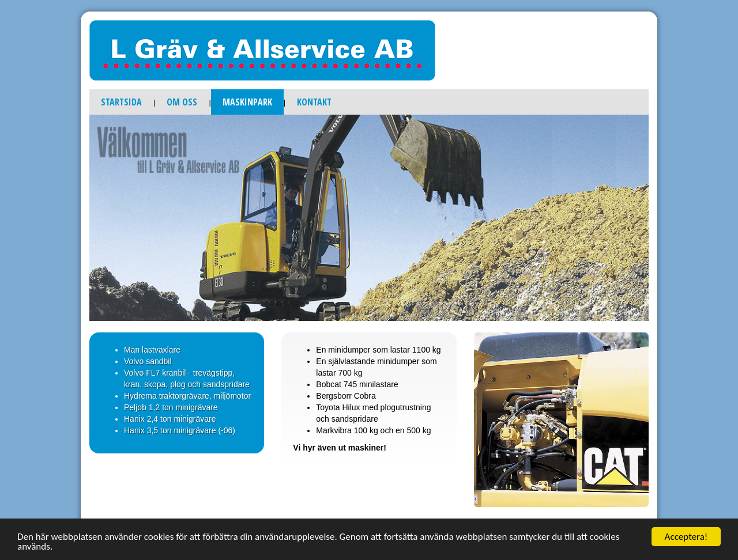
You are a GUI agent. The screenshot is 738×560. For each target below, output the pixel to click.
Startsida (121, 102)
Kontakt (314, 102)
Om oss (182, 102)
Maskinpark (247, 102)
